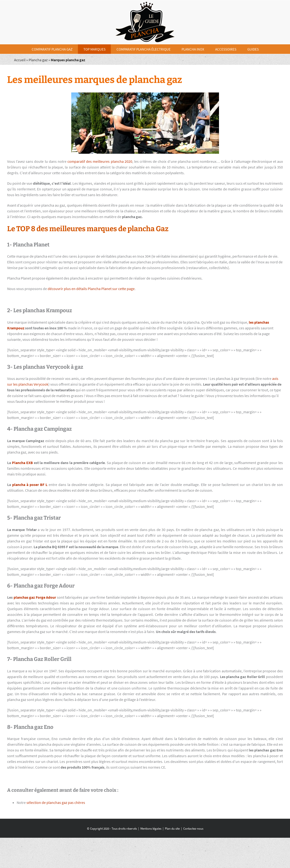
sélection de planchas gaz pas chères (56, 802)
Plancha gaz (38, 60)
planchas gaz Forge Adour (35, 597)
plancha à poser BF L (30, 485)
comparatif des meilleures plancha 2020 (100, 161)
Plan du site (172, 829)
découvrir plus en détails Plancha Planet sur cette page (91, 289)
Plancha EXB (22, 463)
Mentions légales (151, 829)
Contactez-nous (193, 829)
